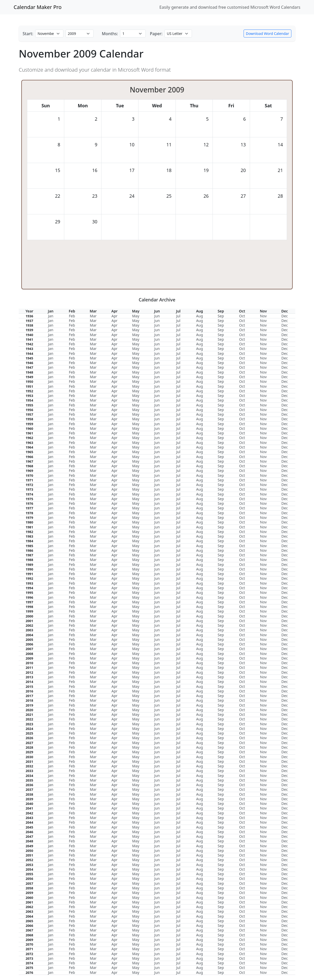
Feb (72, 316)
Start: (28, 34)
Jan (51, 316)
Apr (114, 316)
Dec (285, 316)
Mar (93, 316)
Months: (110, 34)
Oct (242, 316)
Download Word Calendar (267, 34)
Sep (221, 316)
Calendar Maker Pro (38, 7)
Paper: (156, 34)
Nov (263, 316)
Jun (157, 316)
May (136, 316)
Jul (178, 316)
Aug (199, 316)
